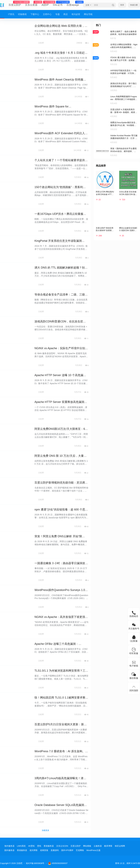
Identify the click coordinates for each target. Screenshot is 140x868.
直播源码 (55, 850)
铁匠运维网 (120, 846)
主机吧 (19, 863)
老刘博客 (34, 850)
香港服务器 (49, 846)
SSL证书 (58, 4)
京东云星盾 (31, 4)
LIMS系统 (21, 846)
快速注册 (134, 5)
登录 (122, 5)
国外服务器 (9, 850)
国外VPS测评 (67, 850)
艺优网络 (80, 850)
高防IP (45, 4)
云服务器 (98, 846)
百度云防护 (15, 4)
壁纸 (39, 846)
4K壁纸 (31, 846)
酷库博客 (108, 846)
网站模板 (87, 846)
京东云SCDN (62, 846)
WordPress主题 (93, 850)
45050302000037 (58, 863)
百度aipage (73, 4)
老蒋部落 (44, 850)
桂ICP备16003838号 (35, 863)
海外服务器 (9, 846)
